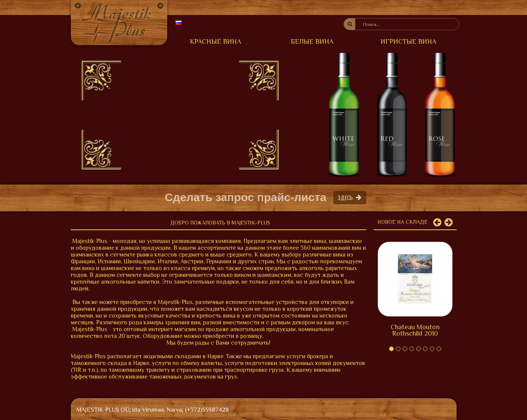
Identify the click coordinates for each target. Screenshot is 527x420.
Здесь (350, 197)
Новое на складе (403, 222)
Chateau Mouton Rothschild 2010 (415, 330)
